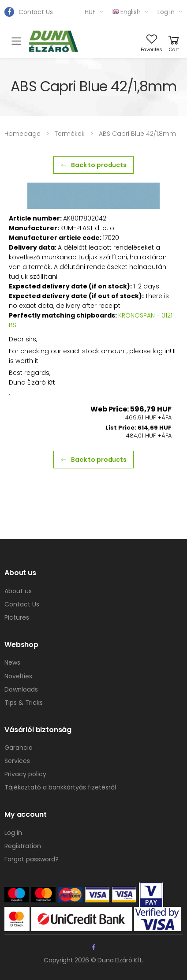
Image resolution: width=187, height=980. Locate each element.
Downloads (21, 689)
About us (18, 591)
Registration (23, 846)
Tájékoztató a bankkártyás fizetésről (60, 787)
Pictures (17, 617)
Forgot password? (32, 859)
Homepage (22, 134)
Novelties (18, 676)
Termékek (70, 134)
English (127, 12)
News (12, 662)
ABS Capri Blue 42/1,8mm (137, 134)
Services (17, 761)
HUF (90, 12)
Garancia (19, 748)
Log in (166, 12)
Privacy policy (25, 774)
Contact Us (36, 12)
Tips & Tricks (24, 703)
